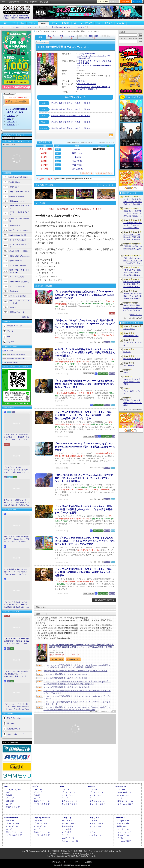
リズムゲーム (123, 835)
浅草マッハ (77, 153)
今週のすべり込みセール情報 (19, 220)
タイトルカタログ (42, 804)
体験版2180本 (24, 18)
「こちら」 (85, 854)
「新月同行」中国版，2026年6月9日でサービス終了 (133, 249)
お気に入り (114, 2)
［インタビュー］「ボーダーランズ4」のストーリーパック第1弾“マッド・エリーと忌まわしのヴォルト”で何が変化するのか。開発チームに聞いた (17, 707)
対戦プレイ (93, 89)
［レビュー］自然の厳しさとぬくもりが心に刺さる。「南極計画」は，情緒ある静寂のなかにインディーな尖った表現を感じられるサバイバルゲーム (16, 605)
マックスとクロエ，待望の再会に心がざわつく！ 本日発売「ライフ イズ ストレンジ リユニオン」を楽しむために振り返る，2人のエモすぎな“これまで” (17, 437)
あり (58, 153)
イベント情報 (123, 823)
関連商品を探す (88, 173)
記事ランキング (13, 807)
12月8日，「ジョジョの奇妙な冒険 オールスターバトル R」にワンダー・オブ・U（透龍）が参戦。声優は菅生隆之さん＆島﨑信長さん (85, 352)
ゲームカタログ (80, 27)
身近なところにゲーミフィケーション (19, 302)
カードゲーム (123, 829)
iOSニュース (67, 821)
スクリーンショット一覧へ (106, 185)
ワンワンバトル (129, 329)
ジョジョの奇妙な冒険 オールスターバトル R (71, 103)
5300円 (45, 161)
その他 (120, 838)
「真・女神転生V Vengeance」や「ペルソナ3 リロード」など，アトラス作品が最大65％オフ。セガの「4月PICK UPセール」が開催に (133, 261)
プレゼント (11, 331)
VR (75, 23)
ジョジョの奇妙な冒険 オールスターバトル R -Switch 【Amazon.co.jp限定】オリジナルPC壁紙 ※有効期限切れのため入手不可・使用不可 (77, 708)
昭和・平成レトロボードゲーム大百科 (19, 271)
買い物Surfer (14, 291)
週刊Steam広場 (15, 225)
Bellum (126, 372)
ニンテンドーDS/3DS (41, 818)
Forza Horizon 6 (129, 365)
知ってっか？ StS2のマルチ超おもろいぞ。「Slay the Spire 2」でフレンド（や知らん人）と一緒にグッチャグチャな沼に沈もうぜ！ (17, 539)
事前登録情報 (67, 826)
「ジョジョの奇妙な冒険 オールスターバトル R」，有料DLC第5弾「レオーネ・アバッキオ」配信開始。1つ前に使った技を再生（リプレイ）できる (83, 415)
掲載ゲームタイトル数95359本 (16, 16)
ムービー (45, 27)
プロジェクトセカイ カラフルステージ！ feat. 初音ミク (132, 382)
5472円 (45, 165)
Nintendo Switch (12, 362)
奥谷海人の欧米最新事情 (19, 177)
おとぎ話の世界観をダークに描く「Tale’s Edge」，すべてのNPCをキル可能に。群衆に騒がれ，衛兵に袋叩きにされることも (133, 225)
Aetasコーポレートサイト (16, 734)
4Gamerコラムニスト (17, 277)
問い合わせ (44, 2)
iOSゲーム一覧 (68, 838)
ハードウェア (87, 23)
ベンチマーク (95, 835)
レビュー (5, 27)
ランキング (137, 2)
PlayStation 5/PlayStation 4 (16, 358)
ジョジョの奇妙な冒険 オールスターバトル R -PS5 (65, 678)
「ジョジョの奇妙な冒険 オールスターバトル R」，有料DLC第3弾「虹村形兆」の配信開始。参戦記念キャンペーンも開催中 (85, 572)
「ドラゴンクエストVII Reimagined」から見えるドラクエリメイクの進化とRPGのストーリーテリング (16, 470)
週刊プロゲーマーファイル (19, 192)
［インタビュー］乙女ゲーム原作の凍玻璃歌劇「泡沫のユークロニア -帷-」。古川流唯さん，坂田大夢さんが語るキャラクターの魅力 (16, 641)
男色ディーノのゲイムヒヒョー (19, 207)
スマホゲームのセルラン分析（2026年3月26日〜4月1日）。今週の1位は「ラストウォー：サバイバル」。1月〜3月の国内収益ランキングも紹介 (133, 202)
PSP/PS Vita (120, 786)
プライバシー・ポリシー (73, 862)
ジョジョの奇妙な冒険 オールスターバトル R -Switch (66, 687)
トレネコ (77, 157)
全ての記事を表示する (105, 600)
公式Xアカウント (15, 2)
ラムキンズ (77, 161)
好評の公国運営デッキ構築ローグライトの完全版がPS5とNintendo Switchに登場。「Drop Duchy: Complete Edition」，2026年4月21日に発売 (133, 296)
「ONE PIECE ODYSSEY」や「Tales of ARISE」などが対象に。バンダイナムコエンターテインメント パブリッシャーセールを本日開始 (84, 478)
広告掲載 (88, 862)
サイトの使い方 (31, 2)
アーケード (120, 818)
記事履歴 (126, 2)
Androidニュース (69, 823)
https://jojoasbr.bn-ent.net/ (87, 53)
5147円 (45, 157)
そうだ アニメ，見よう (18, 240)
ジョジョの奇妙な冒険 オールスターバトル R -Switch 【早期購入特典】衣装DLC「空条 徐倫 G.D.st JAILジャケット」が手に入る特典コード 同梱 (81, 646)
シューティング (124, 832)
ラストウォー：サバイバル (133, 344)
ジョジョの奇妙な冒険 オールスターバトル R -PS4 (65, 674)
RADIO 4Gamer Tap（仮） (19, 235)
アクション (82, 81)
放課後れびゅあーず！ (18, 312)
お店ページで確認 (45, 149)
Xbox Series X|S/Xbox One (16, 354)
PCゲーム (10, 350)
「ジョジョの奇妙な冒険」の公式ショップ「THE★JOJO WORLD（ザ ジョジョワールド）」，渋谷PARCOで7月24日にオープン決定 (84, 295)
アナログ (108, 23)
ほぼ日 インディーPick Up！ (20, 230)
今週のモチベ (14, 187)
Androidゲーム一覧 (70, 841)
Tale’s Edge (127, 352)
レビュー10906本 (10, 18)
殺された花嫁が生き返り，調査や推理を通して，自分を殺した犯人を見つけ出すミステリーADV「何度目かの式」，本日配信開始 (133, 284)
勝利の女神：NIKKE (131, 336)
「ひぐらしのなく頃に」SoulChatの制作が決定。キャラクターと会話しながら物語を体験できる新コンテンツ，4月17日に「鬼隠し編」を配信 (133, 273)
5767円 (45, 169)
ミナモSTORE (77, 169)
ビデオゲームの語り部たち (19, 282)
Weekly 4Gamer (15, 182)
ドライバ (10, 342)
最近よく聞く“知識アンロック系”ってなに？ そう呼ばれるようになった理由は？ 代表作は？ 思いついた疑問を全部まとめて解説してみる (17, 503)
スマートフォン (67, 818)
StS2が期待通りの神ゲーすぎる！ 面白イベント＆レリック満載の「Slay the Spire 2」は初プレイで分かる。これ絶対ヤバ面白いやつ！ (17, 572)
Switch (43, 23)
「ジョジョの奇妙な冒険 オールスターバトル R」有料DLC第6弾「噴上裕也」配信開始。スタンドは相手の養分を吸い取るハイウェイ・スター (85, 384)
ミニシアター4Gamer (17, 286)
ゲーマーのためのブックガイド (19, 245)
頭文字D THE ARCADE (132, 359)
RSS (3, 2)
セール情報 (67, 829)
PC (14, 23)
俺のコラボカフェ (16, 261)
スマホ (54, 23)
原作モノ (84, 89)
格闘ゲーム (122, 826)
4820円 (45, 153)
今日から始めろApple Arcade (20, 256)
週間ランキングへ (136, 315)
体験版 (9, 795)
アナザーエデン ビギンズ (132, 392)
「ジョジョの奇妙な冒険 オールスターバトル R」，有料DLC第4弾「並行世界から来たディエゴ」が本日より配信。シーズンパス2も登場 (85, 510)
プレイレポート (18, 27)
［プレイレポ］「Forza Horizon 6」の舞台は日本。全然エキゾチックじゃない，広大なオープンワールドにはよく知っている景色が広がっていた (133, 237)
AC (98, 23)
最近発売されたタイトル (61, 27)
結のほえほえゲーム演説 (19, 251)
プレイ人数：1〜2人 (99, 87)
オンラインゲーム (14, 789)
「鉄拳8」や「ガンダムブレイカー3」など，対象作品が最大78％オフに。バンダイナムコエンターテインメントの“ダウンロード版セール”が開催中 (85, 324)
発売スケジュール (42, 801)
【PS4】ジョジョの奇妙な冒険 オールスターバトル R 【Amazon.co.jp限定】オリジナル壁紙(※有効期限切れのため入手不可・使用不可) (77, 666)
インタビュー (33, 27)
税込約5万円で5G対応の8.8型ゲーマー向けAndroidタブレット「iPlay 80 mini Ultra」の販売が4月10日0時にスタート (133, 308)
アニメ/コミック (84, 87)
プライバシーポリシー (15, 718)
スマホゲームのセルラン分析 (19, 213)
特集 (9, 119)
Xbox (22, 23)
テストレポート (96, 823)
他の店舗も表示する (105, 173)
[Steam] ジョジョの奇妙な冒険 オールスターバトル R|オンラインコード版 (75, 671)
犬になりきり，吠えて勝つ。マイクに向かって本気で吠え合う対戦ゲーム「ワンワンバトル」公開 (133, 214)
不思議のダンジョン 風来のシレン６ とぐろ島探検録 (133, 403)
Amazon (77, 149)
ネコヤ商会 (77, 165)
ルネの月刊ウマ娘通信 (18, 265)
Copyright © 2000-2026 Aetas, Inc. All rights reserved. (72, 865)
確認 (58, 149)
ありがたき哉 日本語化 (18, 296)
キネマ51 (13, 307)
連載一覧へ (26, 317)
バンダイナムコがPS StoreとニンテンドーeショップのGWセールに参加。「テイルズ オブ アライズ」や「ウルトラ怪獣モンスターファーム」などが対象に (85, 541)
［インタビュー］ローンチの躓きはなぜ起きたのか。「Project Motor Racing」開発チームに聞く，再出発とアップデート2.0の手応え (17, 674)
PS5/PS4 (32, 23)
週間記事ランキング (14, 326)
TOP (6, 23)
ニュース (11, 116)
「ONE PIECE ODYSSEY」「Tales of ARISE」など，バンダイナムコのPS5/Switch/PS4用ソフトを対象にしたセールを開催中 (85, 447)
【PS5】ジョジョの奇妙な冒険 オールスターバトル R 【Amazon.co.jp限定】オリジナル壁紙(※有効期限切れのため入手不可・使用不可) (77, 683)
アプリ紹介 (67, 832)
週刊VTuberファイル (17, 201)
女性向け (65, 23)
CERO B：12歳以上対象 (87, 84)
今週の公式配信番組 (17, 196)
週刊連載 (10, 801)
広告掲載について (14, 729)
